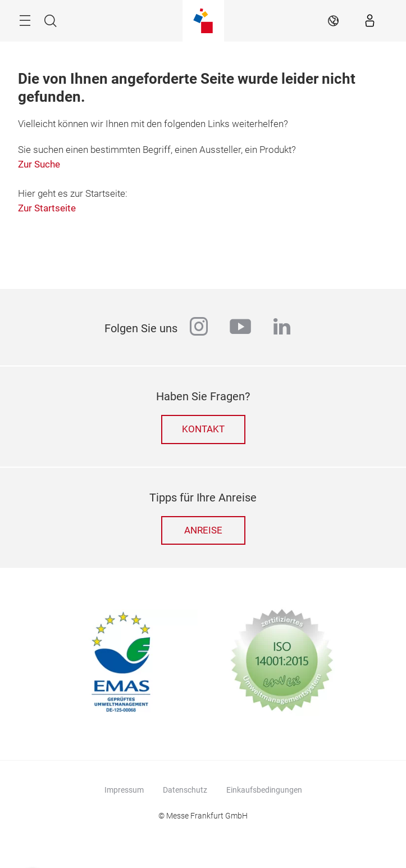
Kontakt (203, 429)
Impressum (124, 790)
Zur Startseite (47, 208)
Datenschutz (185, 790)
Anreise (203, 530)
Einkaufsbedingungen (264, 790)
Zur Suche (39, 164)
